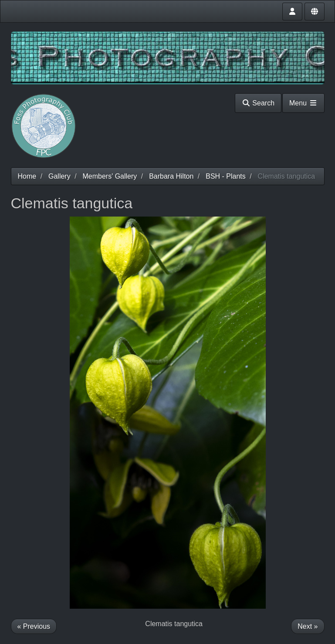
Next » (308, 626)
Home (27, 176)
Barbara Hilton (171, 176)
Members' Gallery (110, 176)
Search (258, 103)
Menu (303, 103)
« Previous (34, 626)
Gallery (59, 176)
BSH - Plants (226, 176)
